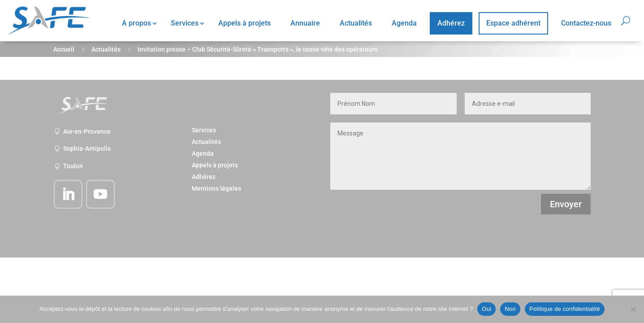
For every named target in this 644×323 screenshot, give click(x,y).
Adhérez (451, 23)
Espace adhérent (513, 23)
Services (185, 23)
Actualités (356, 23)
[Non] (633, 309)
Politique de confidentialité (565, 309)
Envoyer (566, 204)
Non (510, 309)
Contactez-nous (586, 23)
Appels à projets (244, 23)
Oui (486, 309)
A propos (136, 23)
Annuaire (305, 23)
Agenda (404, 23)
